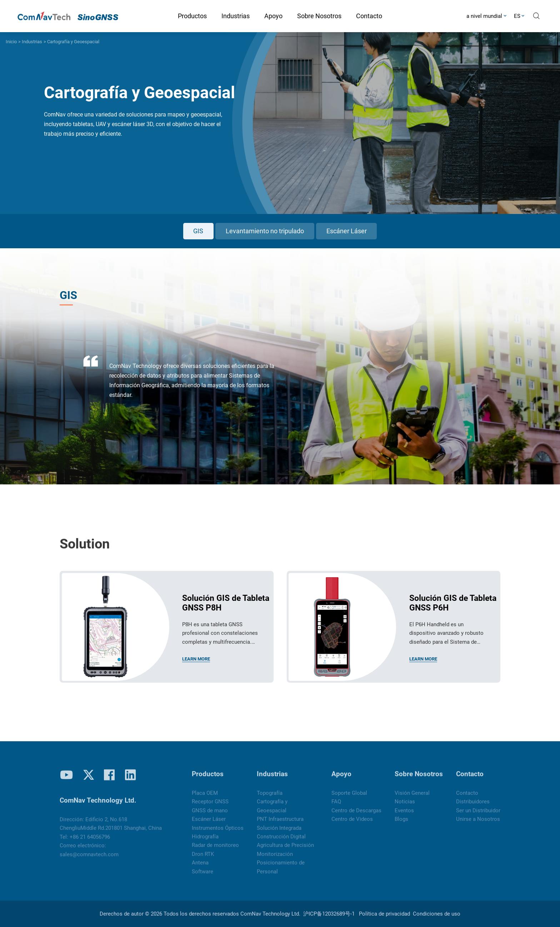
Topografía (270, 798)
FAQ (336, 806)
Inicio (11, 42)
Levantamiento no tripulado (265, 231)
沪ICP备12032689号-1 (329, 914)
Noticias (405, 806)
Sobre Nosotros (419, 779)
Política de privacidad (384, 914)
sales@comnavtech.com (89, 859)
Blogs (401, 824)
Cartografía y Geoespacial (73, 42)
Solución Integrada (279, 832)
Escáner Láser (347, 231)
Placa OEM (205, 798)
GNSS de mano (210, 815)
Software (202, 876)
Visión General (412, 798)
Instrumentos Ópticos (218, 832)
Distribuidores (473, 806)
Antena (200, 867)
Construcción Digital (281, 841)
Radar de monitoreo (215, 850)
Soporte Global (349, 798)
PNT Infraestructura (280, 824)
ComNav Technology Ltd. (270, 914)
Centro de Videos (352, 824)
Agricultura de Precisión (285, 850)
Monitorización (275, 859)
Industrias (32, 42)
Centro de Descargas (356, 815)
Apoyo (341, 779)
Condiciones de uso (437, 914)
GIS (198, 231)
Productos (208, 779)
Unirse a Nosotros (478, 824)
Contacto (470, 779)
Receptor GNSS (210, 806)
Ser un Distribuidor (478, 815)
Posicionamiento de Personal (281, 872)
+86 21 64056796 (90, 842)
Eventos (404, 815)
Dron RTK (203, 859)
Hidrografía (205, 841)
